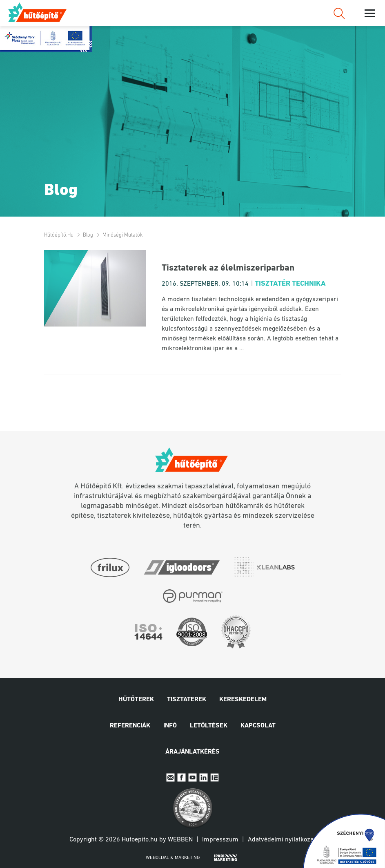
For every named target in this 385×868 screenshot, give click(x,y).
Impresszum (220, 840)
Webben (180, 840)
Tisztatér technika (290, 284)
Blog (88, 235)
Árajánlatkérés (192, 752)
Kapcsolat (258, 726)
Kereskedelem (243, 700)
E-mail (170, 777)
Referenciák (130, 726)
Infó (170, 726)
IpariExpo (215, 777)
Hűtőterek (136, 700)
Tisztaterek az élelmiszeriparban (228, 268)
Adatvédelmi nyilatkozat (282, 840)
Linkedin (204, 777)
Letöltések (209, 726)
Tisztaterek (187, 700)
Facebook (181, 777)
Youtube (192, 777)
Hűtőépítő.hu (38, 12)
